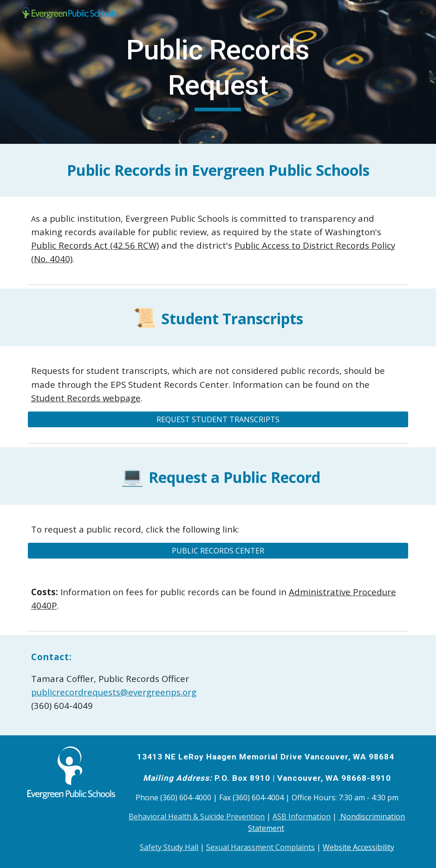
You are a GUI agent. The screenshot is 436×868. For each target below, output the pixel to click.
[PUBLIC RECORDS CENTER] (218, 551)
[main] (218, 72)
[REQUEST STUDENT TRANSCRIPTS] (218, 419)
